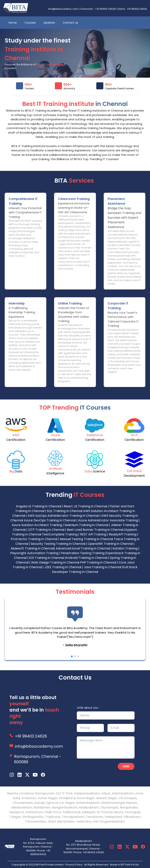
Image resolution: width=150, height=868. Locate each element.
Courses (30, 23)
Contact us (70, 23)
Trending (75, 495)
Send (126, 766)
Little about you (89, 708)
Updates (49, 23)
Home (13, 23)
